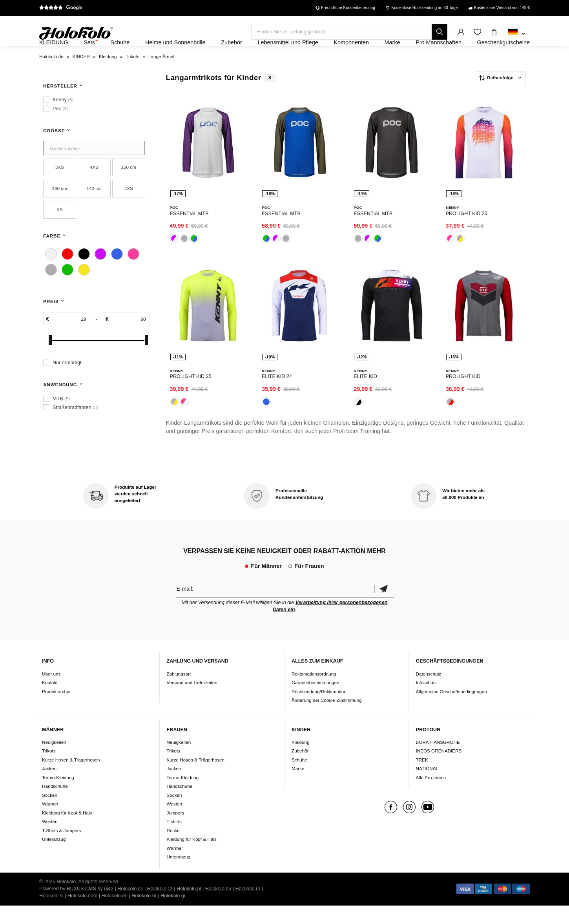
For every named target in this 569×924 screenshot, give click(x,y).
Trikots (49, 770)
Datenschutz (429, 692)
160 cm (60, 210)
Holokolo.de (114, 914)
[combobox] (517, 34)
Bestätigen (384, 607)
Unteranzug (54, 858)
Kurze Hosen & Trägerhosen (71, 778)
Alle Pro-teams (431, 796)
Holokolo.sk (130, 907)
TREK (422, 778)
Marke (298, 787)
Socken (50, 814)
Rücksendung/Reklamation (319, 710)
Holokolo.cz (160, 907)
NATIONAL (427, 787)
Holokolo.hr (144, 914)
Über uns (51, 692)
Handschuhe (55, 805)
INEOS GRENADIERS (439, 770)
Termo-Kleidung (58, 796)
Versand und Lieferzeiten (192, 701)
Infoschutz (426, 701)
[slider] (50, 361)
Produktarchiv (56, 710)
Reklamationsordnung (314, 692)
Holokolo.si (51, 914)
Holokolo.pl (189, 907)
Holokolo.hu (218, 907)
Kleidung (301, 761)
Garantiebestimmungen (316, 701)
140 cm (94, 210)
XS (60, 231)
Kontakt (50, 701)
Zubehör (300, 770)
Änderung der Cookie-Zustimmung (327, 719)
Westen (50, 840)
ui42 (109, 907)
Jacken (49, 787)
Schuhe (299, 778)
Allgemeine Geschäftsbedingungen (451, 710)
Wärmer (50, 823)
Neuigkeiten (54, 761)
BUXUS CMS (81, 907)
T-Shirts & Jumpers (61, 849)
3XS (60, 189)
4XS (94, 189)
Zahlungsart (179, 692)
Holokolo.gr (173, 914)
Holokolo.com (82, 914)
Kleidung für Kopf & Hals (67, 831)
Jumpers (176, 831)
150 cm (129, 189)
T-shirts (174, 840)
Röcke (173, 849)
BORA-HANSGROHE (438, 761)
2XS (129, 210)
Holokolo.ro (248, 907)
